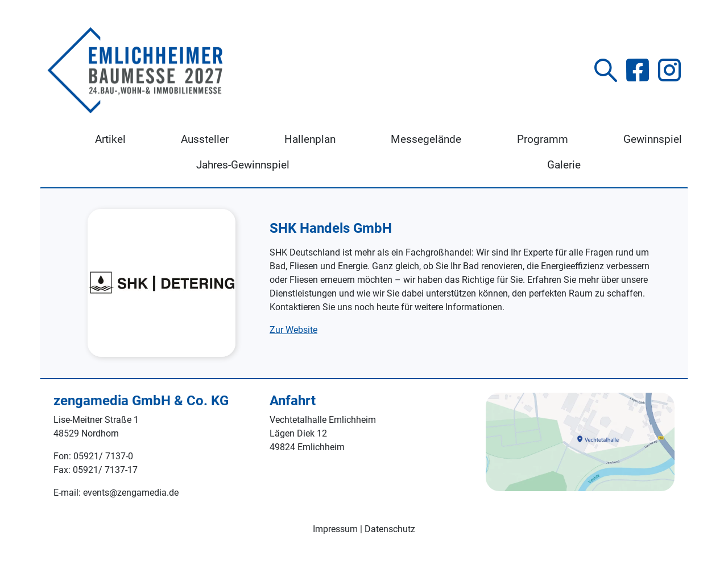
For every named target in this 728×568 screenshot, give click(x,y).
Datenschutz (390, 529)
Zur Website (293, 330)
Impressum (335, 529)
